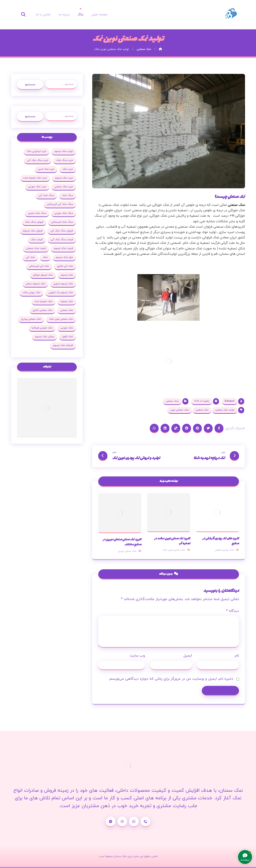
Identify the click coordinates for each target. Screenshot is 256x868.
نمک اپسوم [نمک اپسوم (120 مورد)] (67, 275)
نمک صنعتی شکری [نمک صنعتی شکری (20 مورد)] (42, 310)
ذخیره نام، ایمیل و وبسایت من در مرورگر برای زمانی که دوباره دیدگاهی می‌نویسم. (171, 679)
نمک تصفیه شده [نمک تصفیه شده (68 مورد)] (43, 302)
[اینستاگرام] (122, 822)
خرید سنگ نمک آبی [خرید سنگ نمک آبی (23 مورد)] (38, 160)
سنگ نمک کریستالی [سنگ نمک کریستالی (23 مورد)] (62, 222)
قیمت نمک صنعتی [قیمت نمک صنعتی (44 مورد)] (36, 248)
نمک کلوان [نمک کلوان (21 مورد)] (67, 337)
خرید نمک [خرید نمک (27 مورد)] (68, 169)
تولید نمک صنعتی (225, 410)
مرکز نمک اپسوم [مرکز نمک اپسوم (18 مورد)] (64, 257)
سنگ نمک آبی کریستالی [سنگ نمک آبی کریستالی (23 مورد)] (60, 204)
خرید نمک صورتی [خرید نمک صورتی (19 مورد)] (37, 187)
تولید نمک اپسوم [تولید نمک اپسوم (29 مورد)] (64, 151)
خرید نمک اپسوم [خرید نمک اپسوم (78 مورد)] (64, 178)
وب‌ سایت (137, 656)
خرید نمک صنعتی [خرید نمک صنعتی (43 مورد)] (64, 187)
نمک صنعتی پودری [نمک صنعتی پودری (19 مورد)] (31, 319)
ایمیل (188, 656)
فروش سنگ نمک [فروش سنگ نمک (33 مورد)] (34, 222)
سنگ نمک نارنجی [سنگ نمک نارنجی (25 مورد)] (37, 213)
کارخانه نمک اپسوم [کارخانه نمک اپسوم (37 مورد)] (63, 345)
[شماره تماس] (145, 822)
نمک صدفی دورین (127, 551)
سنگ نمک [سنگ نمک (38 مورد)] (67, 195)
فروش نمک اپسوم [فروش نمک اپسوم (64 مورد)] (33, 231)
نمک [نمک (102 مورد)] (45, 257)
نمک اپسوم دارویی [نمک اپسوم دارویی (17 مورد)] (63, 284)
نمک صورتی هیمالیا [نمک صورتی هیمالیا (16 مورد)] (42, 328)
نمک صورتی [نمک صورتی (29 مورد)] (67, 328)
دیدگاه (233, 611)
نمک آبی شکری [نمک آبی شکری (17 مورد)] (65, 266)
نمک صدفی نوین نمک (174, 550)
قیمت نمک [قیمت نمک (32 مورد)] (37, 240)
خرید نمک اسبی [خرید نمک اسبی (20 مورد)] (46, 169)
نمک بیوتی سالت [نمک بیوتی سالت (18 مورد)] (31, 293)
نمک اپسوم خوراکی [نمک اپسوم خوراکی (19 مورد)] (43, 275)
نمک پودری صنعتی (224, 550)
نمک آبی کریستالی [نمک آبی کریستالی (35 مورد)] (39, 266)
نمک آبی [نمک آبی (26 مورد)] (30, 257)
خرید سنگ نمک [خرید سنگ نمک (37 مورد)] (65, 160)
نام (237, 656)
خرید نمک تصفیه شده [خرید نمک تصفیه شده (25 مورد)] (35, 178)
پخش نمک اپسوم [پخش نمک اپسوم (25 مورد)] (44, 337)
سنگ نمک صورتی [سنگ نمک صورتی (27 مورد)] (64, 213)
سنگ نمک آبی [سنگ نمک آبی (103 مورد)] (46, 195)
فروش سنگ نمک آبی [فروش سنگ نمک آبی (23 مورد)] (62, 231)
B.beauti (230, 401)
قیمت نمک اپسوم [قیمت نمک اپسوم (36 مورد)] (63, 248)
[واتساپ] (134, 822)
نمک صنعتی (236, 205)
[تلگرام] (111, 822)
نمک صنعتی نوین (180, 410)
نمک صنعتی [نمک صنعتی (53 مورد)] (67, 310)
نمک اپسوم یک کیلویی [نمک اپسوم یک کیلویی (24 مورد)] (61, 293)
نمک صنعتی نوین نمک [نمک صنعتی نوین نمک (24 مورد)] (61, 319)
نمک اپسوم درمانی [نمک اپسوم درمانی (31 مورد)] (35, 284)
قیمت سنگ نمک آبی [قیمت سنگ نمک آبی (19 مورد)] (62, 240)
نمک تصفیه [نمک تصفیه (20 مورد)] (67, 302)
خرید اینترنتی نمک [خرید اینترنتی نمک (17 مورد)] (36, 151)
